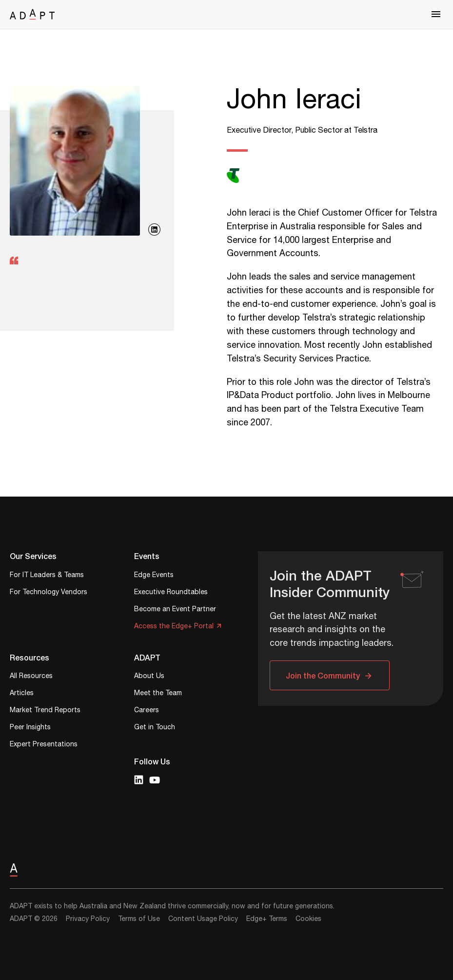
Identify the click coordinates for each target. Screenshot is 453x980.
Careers (147, 711)
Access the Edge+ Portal (174, 627)
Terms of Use (139, 919)
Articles (22, 694)
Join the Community (323, 675)
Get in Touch (155, 728)
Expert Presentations (44, 745)
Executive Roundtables (171, 593)
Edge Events (154, 576)
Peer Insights (30, 728)
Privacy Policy (88, 919)
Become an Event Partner (175, 610)
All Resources (31, 677)
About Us (149, 677)
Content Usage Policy (203, 919)
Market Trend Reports (45, 711)
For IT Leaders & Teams (47, 576)
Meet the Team (158, 694)
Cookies (308, 919)
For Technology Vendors (49, 593)
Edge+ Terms (267, 919)
